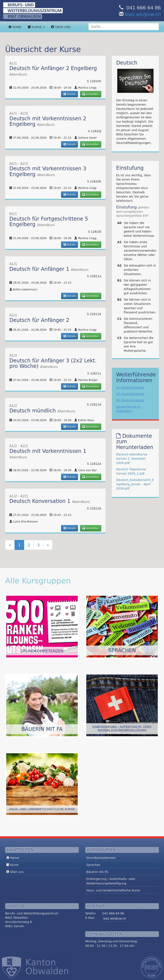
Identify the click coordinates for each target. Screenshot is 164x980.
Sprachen (93, 865)
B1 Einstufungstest (130, 400)
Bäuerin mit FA (97, 872)
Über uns (61, 27)
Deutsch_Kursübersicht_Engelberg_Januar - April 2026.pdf (135, 484)
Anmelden (91, 94)
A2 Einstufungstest (130, 394)
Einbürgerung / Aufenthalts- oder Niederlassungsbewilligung (111, 881)
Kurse (36, 27)
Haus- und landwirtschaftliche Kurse (113, 890)
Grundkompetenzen (101, 858)
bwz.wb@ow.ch (143, 14)
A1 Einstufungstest (130, 387)
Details (70, 94)
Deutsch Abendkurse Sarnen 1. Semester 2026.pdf (132, 459)
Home (15, 27)
